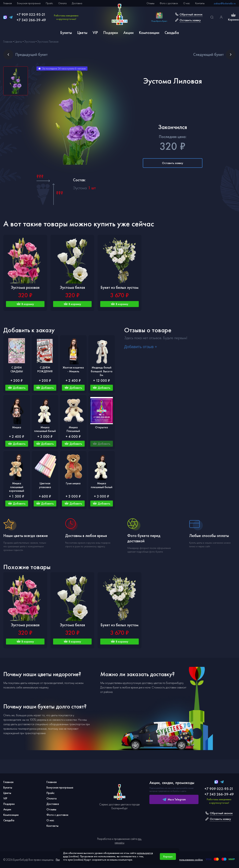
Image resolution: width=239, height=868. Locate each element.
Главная (8, 3)
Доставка (77, 3)
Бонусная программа (29, 3)
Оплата (62, 3)
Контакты (200, 3)
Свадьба (172, 33)
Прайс (49, 3)
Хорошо (168, 856)
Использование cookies (190, 860)
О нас (187, 3)
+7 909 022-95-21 (31, 14)
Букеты (66, 33)
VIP (95, 33)
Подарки (111, 33)
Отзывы (150, 3)
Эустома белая (72, 287)
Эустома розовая (25, 287)
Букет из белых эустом (119, 287)
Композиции (149, 33)
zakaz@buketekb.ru (225, 3)
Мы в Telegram (174, 799)
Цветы (82, 33)
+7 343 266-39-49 (31, 20)
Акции (128, 33)
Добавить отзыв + (141, 347)
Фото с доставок (169, 3)
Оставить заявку (173, 163)
